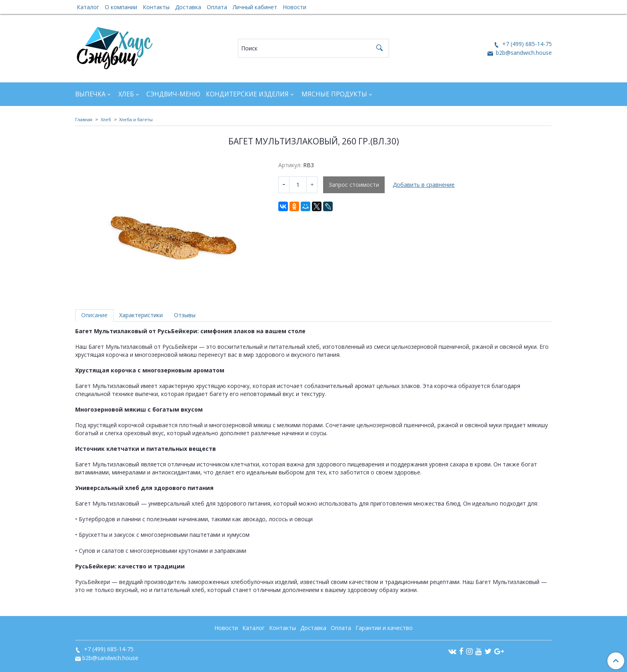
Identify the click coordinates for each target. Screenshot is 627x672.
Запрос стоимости (354, 185)
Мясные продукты (334, 94)
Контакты (156, 7)
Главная (84, 119)
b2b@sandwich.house (523, 53)
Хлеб (126, 94)
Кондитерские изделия (247, 94)
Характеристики (141, 315)
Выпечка (90, 94)
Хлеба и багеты (136, 119)
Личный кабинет (255, 7)
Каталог (88, 7)
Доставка (188, 7)
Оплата (217, 7)
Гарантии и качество (384, 628)
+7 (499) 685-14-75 (526, 44)
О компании (121, 7)
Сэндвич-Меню (173, 94)
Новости (295, 7)
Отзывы (185, 315)
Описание (94, 315)
